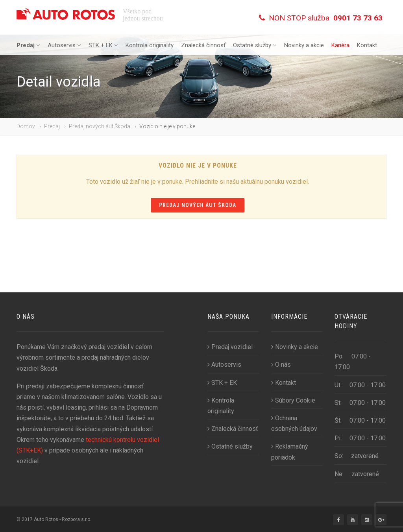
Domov (26, 126)
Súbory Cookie (293, 400)
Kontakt (367, 45)
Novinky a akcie (304, 45)
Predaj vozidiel (230, 347)
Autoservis (64, 45)
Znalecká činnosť (203, 45)
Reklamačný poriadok (290, 452)
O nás (281, 365)
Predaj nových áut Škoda (100, 126)
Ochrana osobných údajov (294, 423)
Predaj (28, 45)
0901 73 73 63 (358, 18)
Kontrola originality (150, 45)
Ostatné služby (255, 45)
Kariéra (340, 45)
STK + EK (103, 45)
